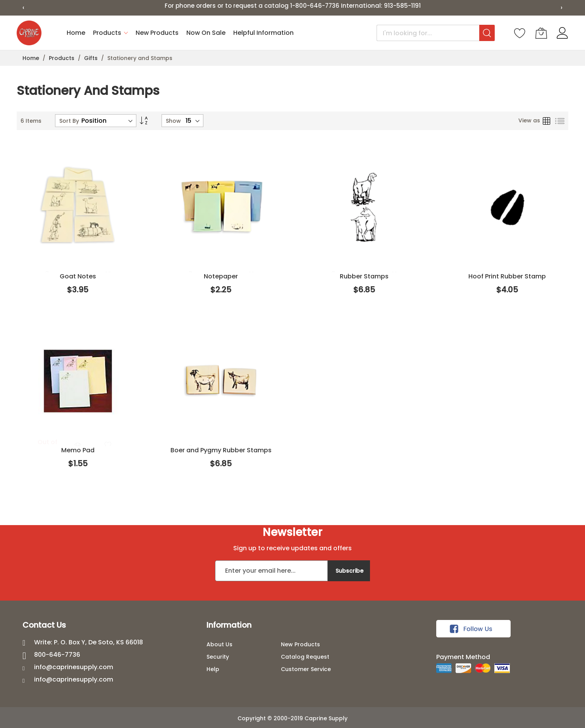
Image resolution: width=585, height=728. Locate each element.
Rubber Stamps (364, 276)
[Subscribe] (349, 571)
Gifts (92, 58)
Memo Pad (78, 450)
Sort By (69, 121)
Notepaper (221, 276)
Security (218, 657)
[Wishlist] (520, 33)
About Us (219, 644)
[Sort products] (107, 121)
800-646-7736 (57, 655)
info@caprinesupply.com (74, 667)
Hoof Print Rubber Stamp (507, 276)
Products (62, 58)
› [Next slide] (562, 8)
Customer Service (306, 669)
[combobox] (436, 33)
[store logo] (29, 33)
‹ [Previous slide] (23, 8)
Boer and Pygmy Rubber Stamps (221, 450)
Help (213, 669)
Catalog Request (305, 657)
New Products (300, 644)
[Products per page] (193, 121)
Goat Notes (78, 276)
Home (32, 58)
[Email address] (271, 571)
